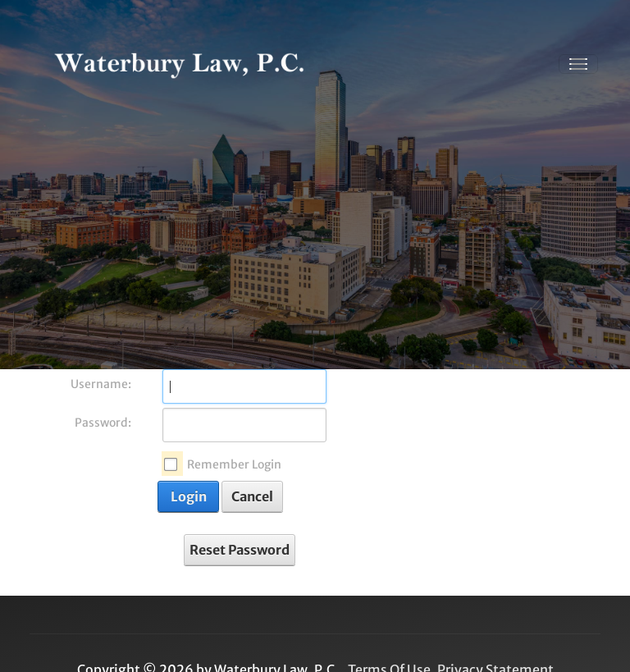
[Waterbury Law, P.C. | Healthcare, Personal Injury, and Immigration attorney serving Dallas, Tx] (180, 64)
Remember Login (234, 464)
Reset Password (240, 550)
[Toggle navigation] (578, 64)
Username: (101, 384)
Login (189, 496)
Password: (103, 423)
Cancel (252, 496)
